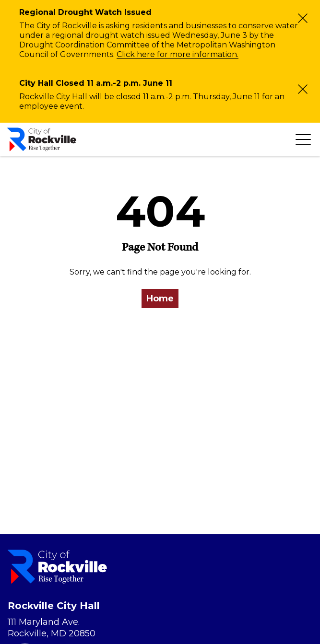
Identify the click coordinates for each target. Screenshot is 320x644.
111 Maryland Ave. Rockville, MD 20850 (52, 628)
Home (160, 299)
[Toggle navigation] (303, 139)
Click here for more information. (178, 54)
